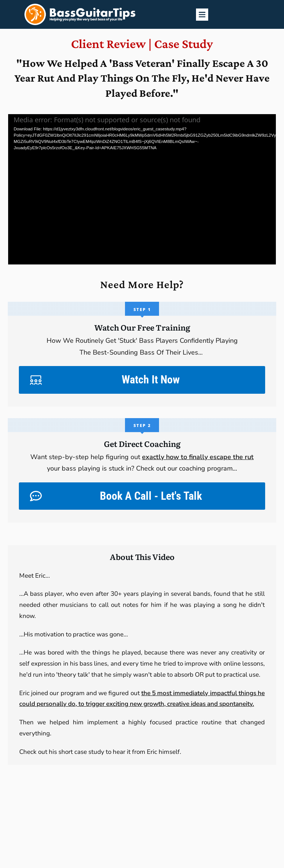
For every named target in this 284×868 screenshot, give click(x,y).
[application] (142, 189)
